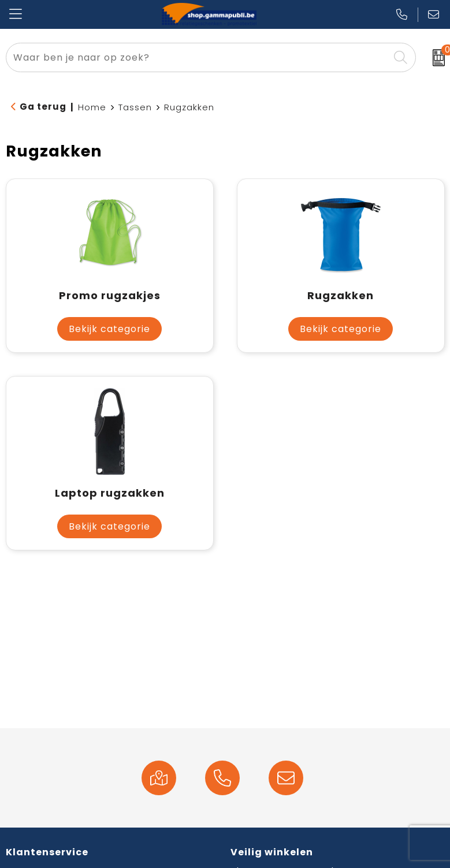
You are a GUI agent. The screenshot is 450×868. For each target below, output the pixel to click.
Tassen (135, 107)
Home (92, 107)
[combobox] (198, 57)
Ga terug (43, 107)
